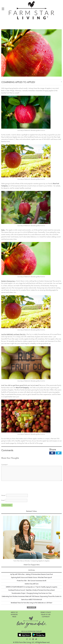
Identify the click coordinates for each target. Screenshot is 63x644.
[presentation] (16, 487)
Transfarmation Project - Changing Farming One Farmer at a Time (31, 593)
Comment (5, 465)
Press (14, 617)
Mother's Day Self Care (32, 584)
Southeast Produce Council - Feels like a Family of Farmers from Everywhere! (31, 590)
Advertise (14, 615)
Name (4, 495)
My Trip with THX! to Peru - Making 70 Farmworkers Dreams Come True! (31, 574)
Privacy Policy (46, 612)
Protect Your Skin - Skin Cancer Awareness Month (32, 581)
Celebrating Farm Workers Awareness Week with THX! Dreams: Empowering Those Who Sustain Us (31, 596)
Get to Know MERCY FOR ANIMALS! (32, 600)
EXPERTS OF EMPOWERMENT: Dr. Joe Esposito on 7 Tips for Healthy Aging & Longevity (32, 587)
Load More (31, 607)
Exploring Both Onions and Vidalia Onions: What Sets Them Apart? (31, 578)
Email (3, 500)
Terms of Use (46, 615)
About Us (14, 612)
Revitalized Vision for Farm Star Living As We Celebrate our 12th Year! (31, 603)
